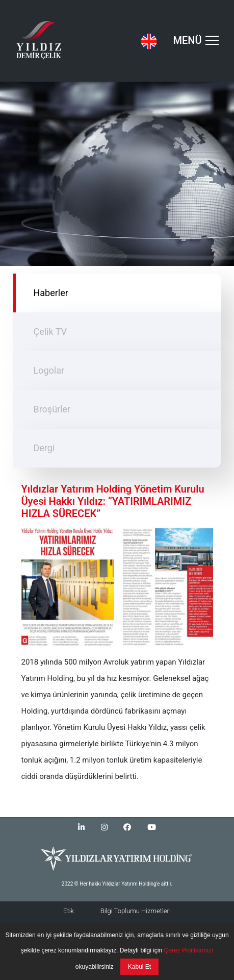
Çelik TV (50, 332)
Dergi (44, 448)
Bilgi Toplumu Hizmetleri (136, 911)
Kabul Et (139, 967)
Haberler (50, 293)
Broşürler (52, 409)
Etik (69, 911)
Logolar (49, 370)
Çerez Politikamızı (188, 950)
